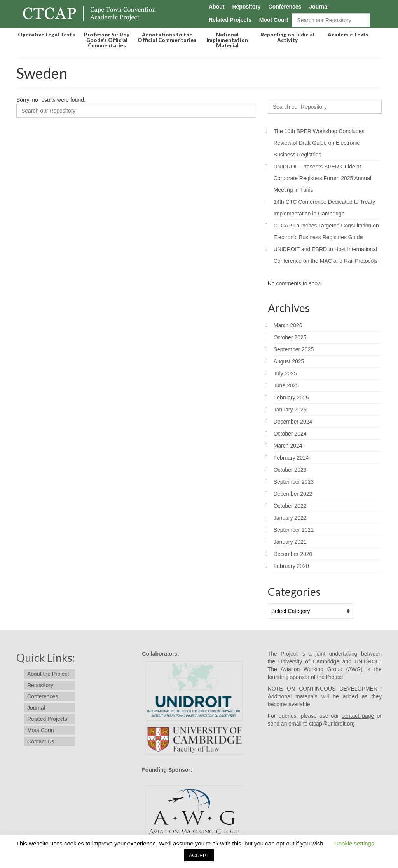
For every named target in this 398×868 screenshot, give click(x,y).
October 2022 (290, 506)
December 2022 (293, 494)
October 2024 (290, 434)
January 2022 (290, 518)
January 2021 (290, 542)
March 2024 (288, 446)
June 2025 (286, 385)
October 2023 (290, 470)
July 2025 (285, 373)
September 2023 (294, 482)
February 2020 (291, 566)
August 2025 (289, 361)
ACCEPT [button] (199, 855)
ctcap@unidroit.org (332, 724)
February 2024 (291, 458)
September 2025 (294, 349)
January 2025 (290, 410)
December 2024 (293, 422)
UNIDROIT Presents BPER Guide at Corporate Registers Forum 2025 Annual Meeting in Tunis (322, 178)
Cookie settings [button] (354, 843)
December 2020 (293, 554)
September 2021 (294, 530)
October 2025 (290, 337)
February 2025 (291, 398)
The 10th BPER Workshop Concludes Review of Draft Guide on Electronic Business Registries (319, 143)
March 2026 (288, 325)
